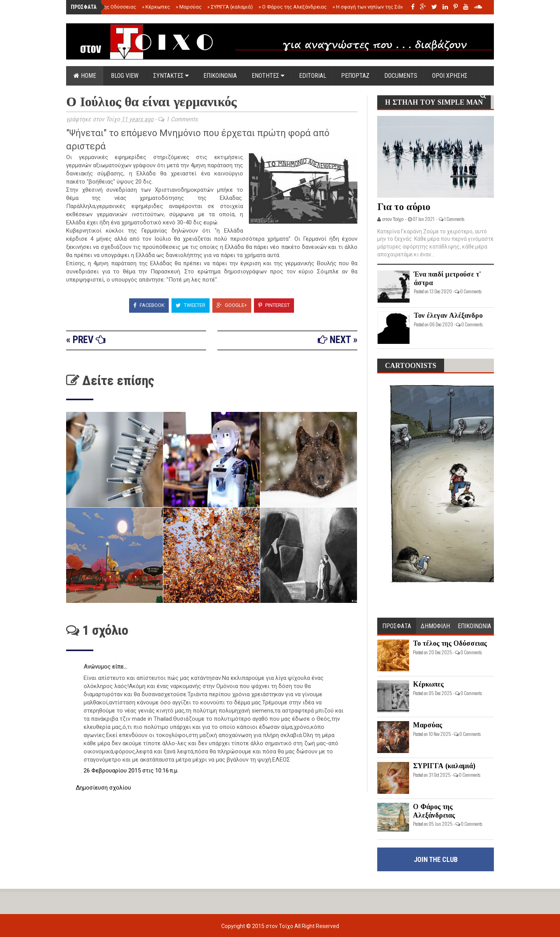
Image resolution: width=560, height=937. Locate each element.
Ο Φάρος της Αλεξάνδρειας (293, 7)
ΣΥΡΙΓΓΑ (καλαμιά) (230, 7)
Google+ (232, 305)
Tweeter (191, 305)
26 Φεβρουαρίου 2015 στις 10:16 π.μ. (131, 771)
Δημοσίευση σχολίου (103, 788)
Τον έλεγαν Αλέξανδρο (448, 315)
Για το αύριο (404, 207)
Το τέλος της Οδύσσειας (106, 7)
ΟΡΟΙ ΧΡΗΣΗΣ (450, 76)
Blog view (125, 76)
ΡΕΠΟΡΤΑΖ (355, 76)
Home (85, 76)
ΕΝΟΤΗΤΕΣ (268, 76)
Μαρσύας (189, 7)
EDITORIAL (313, 76)
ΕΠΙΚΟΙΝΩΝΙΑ (220, 76)
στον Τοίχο (280, 926)
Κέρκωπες (156, 7)
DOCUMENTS (401, 76)
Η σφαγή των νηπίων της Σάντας (372, 7)
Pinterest (274, 305)
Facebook (149, 305)
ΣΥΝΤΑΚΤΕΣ (171, 76)
